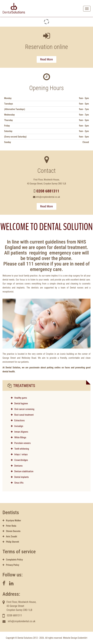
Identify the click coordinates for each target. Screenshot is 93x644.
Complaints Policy (13, 560)
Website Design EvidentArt (75, 638)
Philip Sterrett (11, 542)
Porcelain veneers (21, 443)
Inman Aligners (19, 432)
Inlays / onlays (19, 454)
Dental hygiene (21, 403)
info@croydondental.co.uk (48, 197)
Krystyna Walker (12, 520)
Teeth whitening (20, 449)
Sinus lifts (17, 483)
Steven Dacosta (11, 531)
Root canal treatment (24, 415)
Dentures (17, 466)
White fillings (18, 437)
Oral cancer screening (24, 409)
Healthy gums (21, 398)
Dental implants (20, 477)
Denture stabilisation (22, 471)
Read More (46, 59)
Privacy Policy (11, 565)
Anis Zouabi (10, 536)
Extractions (18, 420)
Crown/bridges (19, 460)
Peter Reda (9, 526)
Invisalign (17, 426)
